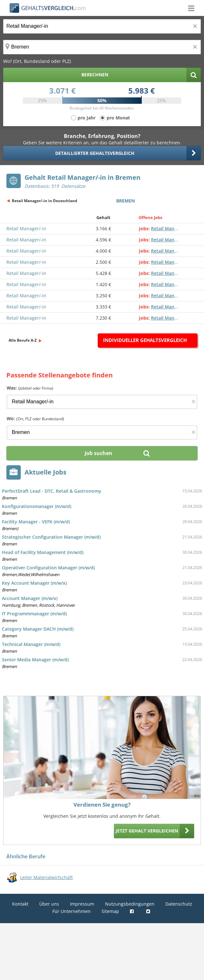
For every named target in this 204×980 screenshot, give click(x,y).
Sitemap (110, 911)
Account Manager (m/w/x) (30, 598)
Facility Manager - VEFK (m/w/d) (36, 522)
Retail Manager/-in (26, 228)
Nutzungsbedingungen (130, 904)
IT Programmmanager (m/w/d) (34, 614)
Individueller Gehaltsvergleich (145, 340)
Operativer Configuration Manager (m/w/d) (48, 568)
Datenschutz (179, 904)
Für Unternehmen (72, 911)
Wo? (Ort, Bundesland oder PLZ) (37, 61)
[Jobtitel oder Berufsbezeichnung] (102, 26)
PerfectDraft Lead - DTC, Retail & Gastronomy (52, 491)
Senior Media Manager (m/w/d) (35, 660)
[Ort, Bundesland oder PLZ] (102, 47)
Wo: (35, 418)
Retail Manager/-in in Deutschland (45, 201)
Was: (30, 388)
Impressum (82, 904)
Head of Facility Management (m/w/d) (43, 552)
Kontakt (20, 904)
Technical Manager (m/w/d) (31, 644)
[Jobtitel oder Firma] (102, 402)
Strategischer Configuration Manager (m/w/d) (51, 537)
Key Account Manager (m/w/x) (34, 583)
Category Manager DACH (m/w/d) (38, 629)
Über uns (49, 904)
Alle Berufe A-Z (23, 340)
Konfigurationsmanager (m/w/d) (37, 506)
